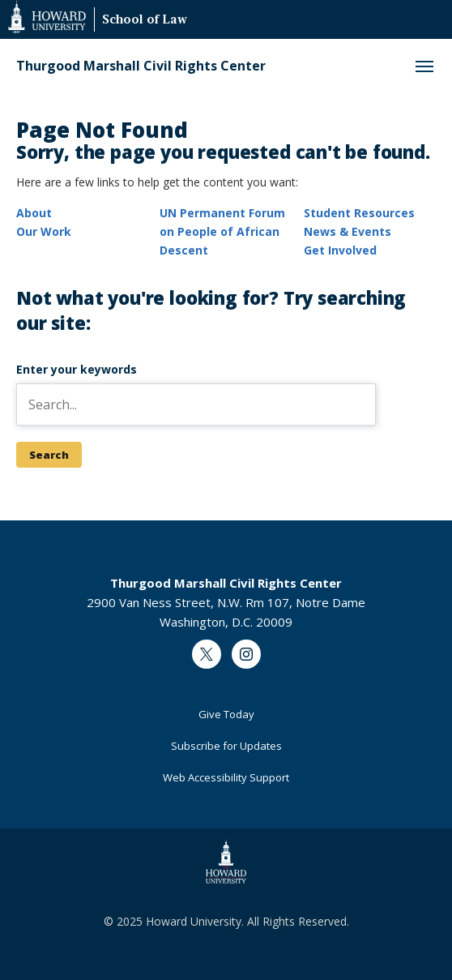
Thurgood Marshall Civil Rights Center (141, 66)
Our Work (44, 231)
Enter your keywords (77, 369)
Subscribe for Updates (226, 746)
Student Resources (359, 213)
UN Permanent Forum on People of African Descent (222, 231)
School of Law (145, 21)
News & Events (348, 231)
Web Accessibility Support (226, 777)
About (34, 213)
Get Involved (340, 250)
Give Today (226, 714)
